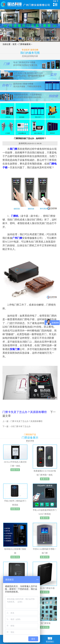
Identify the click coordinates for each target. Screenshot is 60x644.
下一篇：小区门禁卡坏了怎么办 (16, 426)
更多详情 (30, 441)
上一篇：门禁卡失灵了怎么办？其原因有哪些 (22, 421)
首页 (14, 44)
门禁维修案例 (25, 44)
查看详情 (15, 470)
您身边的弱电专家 (30, 56)
